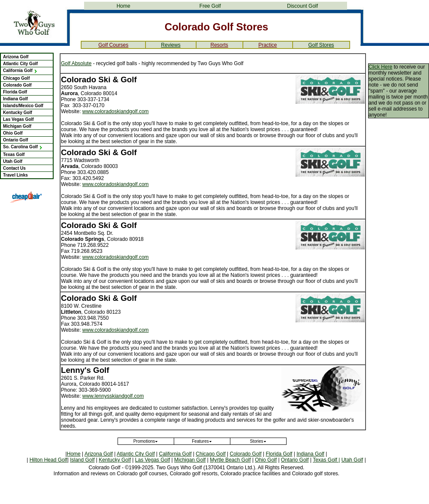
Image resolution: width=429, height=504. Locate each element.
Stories (258, 441)
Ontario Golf (15, 140)
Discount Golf (302, 6)
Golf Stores (321, 45)
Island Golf (82, 460)
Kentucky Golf (18, 112)
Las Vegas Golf (18, 119)
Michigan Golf (17, 126)
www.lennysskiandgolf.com (113, 396)
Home (124, 6)
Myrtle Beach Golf (230, 460)
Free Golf (210, 6)
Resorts (219, 45)
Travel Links (15, 175)
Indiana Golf (15, 99)
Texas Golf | (326, 460)
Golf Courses (113, 45)
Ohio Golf (13, 133)
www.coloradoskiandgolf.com (116, 111)
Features (202, 441)
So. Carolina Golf (23, 147)
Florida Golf (15, 92)
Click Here (380, 67)
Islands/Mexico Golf (23, 106)
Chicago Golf (16, 78)
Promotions (146, 441)
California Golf (20, 70)
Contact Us (14, 168)
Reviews (171, 45)
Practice (267, 45)
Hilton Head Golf (48, 460)
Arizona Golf (16, 57)
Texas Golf (14, 154)
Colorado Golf (17, 85)
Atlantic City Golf (20, 64)
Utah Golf (13, 161)
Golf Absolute (76, 63)
